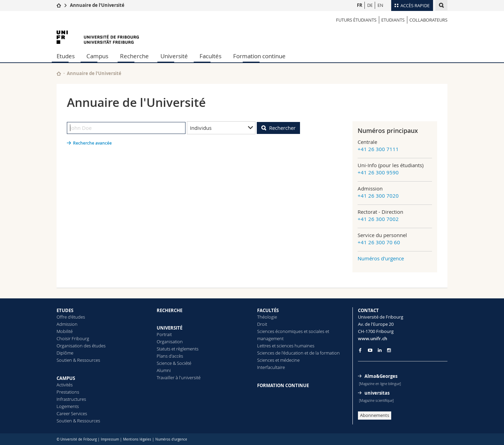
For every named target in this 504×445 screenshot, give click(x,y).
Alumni (164, 370)
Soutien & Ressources (78, 360)
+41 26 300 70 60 (379, 242)
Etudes (66, 56)
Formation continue (259, 56)
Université (174, 56)
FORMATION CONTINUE (283, 385)
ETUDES (65, 310)
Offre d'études (71, 317)
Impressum (110, 439)
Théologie (267, 317)
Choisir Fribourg (73, 338)
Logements (68, 406)
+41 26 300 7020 (378, 196)
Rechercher (282, 128)
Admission (67, 324)
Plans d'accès (170, 356)
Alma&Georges (381, 376)
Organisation (170, 342)
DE (370, 5)
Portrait (164, 334)
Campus (97, 56)
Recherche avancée (92, 143)
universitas (377, 393)
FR (360, 5)
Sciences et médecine (278, 360)
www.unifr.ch (373, 338)
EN (380, 5)
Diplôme (65, 353)
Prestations (68, 392)
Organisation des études (81, 346)
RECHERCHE (170, 310)
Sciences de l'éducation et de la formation (298, 353)
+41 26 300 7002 (378, 219)
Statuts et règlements (178, 349)
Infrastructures (71, 399)
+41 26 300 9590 (378, 172)
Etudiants (393, 20)
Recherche (134, 56)
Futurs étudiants (356, 20)
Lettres (264, 346)
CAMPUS (66, 378)
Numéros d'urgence (381, 258)
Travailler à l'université (179, 378)
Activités (65, 385)
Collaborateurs (428, 20)
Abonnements (375, 415)
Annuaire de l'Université (97, 5)
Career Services (72, 413)
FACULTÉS (268, 310)
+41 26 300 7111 (378, 149)
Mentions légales (137, 439)
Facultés (211, 56)
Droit (262, 324)
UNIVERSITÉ (170, 328)
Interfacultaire (271, 367)
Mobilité (65, 331)
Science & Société (174, 363)
